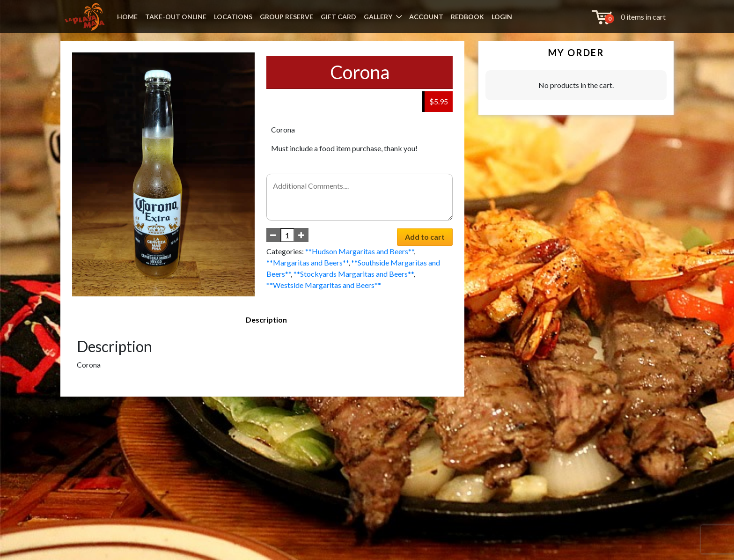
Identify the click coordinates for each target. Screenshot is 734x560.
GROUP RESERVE (286, 17)
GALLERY (378, 17)
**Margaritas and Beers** (307, 262)
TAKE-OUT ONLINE (176, 17)
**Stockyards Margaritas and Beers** (353, 274)
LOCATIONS (233, 17)
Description (266, 320)
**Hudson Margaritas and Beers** (360, 251)
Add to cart (425, 237)
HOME (127, 17)
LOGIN (502, 17)
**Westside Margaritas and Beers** (324, 285)
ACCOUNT (426, 17)
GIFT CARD (338, 17)
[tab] (266, 320)
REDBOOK (467, 17)
